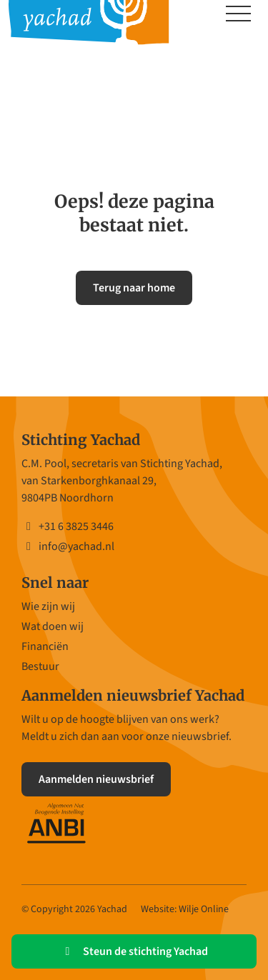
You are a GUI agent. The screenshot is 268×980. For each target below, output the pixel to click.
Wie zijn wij (48, 606)
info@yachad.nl (68, 546)
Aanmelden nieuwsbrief (96, 779)
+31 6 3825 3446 (68, 526)
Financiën (45, 646)
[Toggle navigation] (238, 15)
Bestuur (40, 666)
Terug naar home (134, 288)
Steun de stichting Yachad (134, 951)
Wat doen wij (53, 626)
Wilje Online (204, 909)
